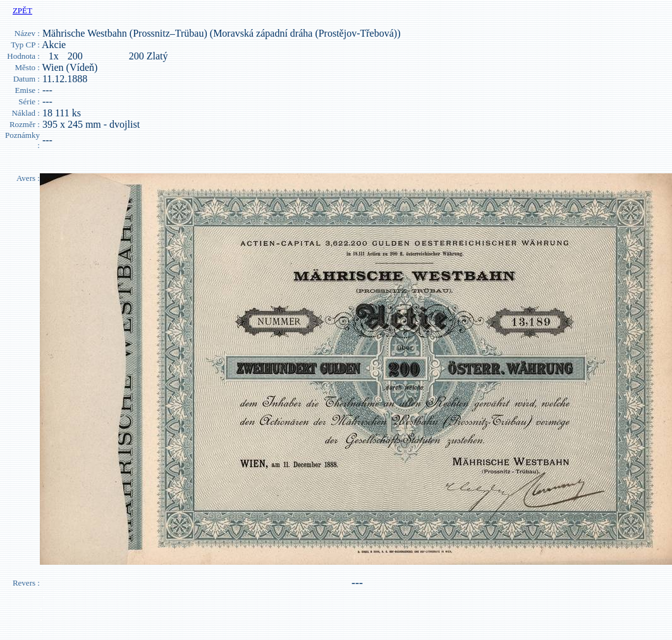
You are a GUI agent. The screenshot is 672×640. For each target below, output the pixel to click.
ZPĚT (22, 10)
